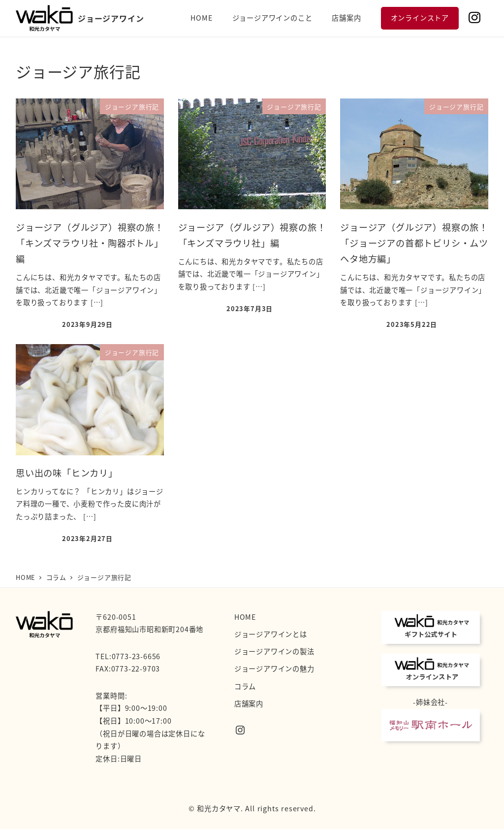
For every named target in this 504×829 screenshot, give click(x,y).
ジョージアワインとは (271, 634)
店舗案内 (249, 703)
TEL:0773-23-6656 (128, 656)
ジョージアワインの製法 (274, 651)
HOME (245, 617)
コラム (245, 686)
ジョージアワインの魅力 (274, 669)
